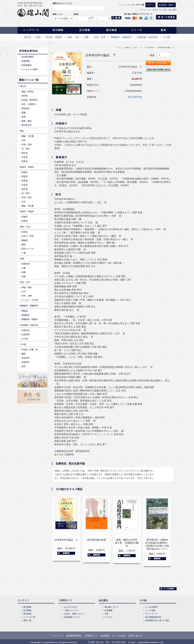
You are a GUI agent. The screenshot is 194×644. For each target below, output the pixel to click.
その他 (166, 37)
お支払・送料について (74, 614)
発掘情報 (26, 61)
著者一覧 (27, 620)
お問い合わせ (135, 636)
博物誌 (25, 311)
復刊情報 (27, 614)
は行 (136, 47)
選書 (24, 113)
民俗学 (25, 176)
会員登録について (72, 617)
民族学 (25, 172)
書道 (24, 245)
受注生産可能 (135, 97)
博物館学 (26, 315)
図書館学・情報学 (30, 319)
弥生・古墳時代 (29, 104)
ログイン (150, 5)
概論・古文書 (28, 136)
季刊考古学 (27, 125)
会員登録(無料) (73, 636)
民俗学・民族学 (54, 37)
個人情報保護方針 (153, 617)
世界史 (25, 161)
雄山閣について (112, 607)
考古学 (28, 37)
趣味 (24, 354)
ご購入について (71, 610)
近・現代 (26, 149)
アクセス (109, 617)
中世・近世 (27, 145)
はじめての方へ (71, 607)
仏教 (24, 268)
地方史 (25, 153)
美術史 (25, 232)
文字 (24, 292)
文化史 (25, 157)
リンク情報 (150, 610)
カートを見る (119, 636)
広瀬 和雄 (150, 47)
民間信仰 (26, 264)
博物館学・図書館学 (121, 37)
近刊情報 (27, 610)
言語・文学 (100, 37)
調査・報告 (27, 121)
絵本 (24, 366)
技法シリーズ (28, 249)
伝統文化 (26, 330)
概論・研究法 (28, 92)
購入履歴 (173, 10)
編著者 (128, 47)
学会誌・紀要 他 (30, 350)
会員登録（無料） (167, 5)
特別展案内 (27, 65)
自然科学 (26, 362)
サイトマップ (151, 614)
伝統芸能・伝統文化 (147, 37)
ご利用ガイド (91, 636)
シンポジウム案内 (30, 69)
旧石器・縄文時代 (30, 100)
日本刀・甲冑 (28, 236)
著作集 (25, 96)
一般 (24, 253)
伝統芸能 (26, 334)
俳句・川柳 (27, 296)
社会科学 (26, 358)
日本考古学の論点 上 (66, 540)
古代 (24, 140)
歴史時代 (26, 108)
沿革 (107, 614)
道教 (24, 272)
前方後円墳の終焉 (96, 540)
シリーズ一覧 (29, 617)
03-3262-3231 (119, 642)
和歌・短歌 (27, 287)
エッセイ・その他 (30, 300)
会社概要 (109, 610)
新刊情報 (27, 607)
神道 (24, 276)
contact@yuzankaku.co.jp (150, 642)
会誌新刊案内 (28, 57)
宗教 (86, 37)
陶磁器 (25, 240)
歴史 (39, 37)
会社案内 (105, 636)
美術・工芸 (73, 37)
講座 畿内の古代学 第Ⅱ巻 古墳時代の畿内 (127, 543)
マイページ (146, 10)
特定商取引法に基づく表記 (157, 620)
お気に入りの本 (160, 10)
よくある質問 (151, 607)
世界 (24, 117)
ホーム (119, 47)
